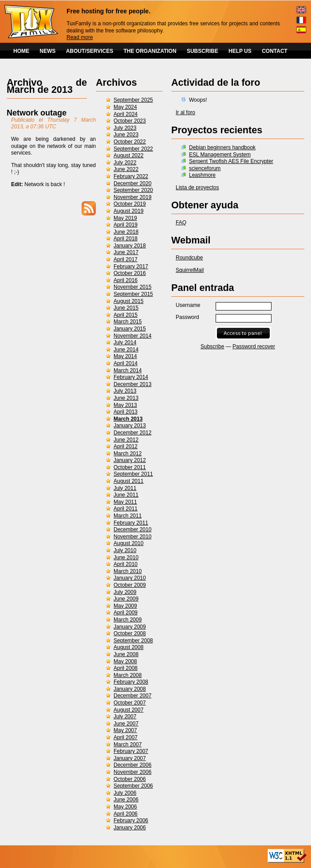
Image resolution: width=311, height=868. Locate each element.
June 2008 (126, 654)
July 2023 (125, 128)
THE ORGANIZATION (150, 51)
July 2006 (125, 793)
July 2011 (125, 488)
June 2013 (126, 398)
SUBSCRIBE (203, 51)
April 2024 (126, 114)
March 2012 (128, 454)
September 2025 (133, 100)
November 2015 (132, 287)
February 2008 (131, 682)
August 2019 (128, 211)
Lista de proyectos (197, 187)
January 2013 (130, 426)
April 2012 (126, 446)
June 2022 (126, 169)
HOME (21, 51)
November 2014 (132, 336)
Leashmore (202, 175)
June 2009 (126, 599)
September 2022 (133, 149)
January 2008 (130, 689)
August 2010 (128, 543)
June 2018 (126, 232)
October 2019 (130, 204)
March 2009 (128, 620)
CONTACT (275, 51)
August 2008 (128, 647)
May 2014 (125, 356)
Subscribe (212, 346)
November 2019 (132, 197)
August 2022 (128, 155)
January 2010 (130, 578)
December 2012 (132, 433)
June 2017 (126, 252)
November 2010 (132, 537)
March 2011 (128, 516)
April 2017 (126, 259)
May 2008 (125, 661)
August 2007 (128, 710)
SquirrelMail (190, 270)
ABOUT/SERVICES (90, 51)
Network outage (37, 113)
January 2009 (130, 627)
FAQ (181, 223)
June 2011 (126, 495)
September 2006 (133, 786)
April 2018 (126, 239)
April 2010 (126, 564)
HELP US (240, 51)
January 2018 (130, 246)
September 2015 (133, 294)
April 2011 (126, 509)
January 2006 (130, 828)
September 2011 (133, 474)
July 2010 (125, 550)
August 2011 (128, 481)
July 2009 (125, 592)
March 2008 (128, 675)
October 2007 (130, 703)
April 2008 (126, 668)
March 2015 (128, 322)
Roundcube (189, 258)
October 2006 (130, 779)
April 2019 (126, 225)
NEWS (47, 51)
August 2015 (128, 301)
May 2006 (125, 807)
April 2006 (126, 814)
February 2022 (131, 176)
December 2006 (132, 765)
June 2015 (126, 308)
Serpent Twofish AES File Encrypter (231, 161)
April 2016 (126, 280)
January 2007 (130, 758)
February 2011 (131, 523)
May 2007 (125, 730)
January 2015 (130, 329)
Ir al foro (185, 112)
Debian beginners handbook (222, 147)
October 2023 (130, 121)
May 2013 (125, 405)
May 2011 (125, 502)
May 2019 (125, 218)
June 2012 (126, 440)
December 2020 (132, 183)
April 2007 (126, 737)
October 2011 (130, 467)
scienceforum (205, 168)
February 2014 (131, 377)
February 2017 (131, 267)
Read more (80, 37)
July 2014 (125, 342)
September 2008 (133, 641)
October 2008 (130, 633)
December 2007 (132, 696)
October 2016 (130, 273)
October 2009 (130, 585)
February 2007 (131, 751)
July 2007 (125, 717)
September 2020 (133, 190)
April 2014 (126, 363)
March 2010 (128, 571)
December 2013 (132, 384)
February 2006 (131, 820)
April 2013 (126, 412)
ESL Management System (220, 155)
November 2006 (132, 772)
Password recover (254, 346)
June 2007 (126, 724)
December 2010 (132, 530)
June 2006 (126, 800)
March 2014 (128, 370)
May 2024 (125, 107)
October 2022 (130, 142)
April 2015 (126, 315)
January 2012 (130, 460)
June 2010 (126, 557)
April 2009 (126, 613)
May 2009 (125, 606)
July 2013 (125, 391)
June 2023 (126, 135)
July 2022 (125, 163)
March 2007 (128, 745)
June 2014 (126, 350)
